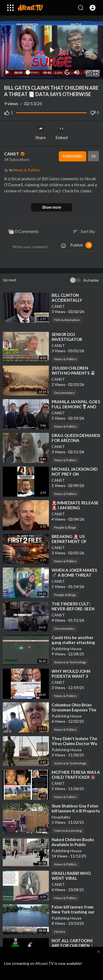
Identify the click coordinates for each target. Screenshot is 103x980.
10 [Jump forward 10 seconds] (67, 72)
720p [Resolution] (87, 73)
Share (41, 133)
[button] (93, 8)
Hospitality (61, 817)
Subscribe (72, 156)
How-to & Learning (68, 831)
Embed (62, 133)
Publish (81, 245)
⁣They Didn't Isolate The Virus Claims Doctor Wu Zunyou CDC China (74, 743)
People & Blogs (65, 527)
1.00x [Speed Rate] (59, 73)
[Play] (7, 72)
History (60, 932)
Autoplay (91, 280)
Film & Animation (67, 320)
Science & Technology (70, 662)
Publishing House (67, 649)
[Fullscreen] (95, 72)
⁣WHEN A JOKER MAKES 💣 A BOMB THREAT (74, 573)
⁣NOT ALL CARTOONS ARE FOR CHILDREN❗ (73, 943)
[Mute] (77, 72)
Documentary (64, 393)
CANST (15, 154)
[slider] (33, 72)
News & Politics (27, 170)
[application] (51, 50)
